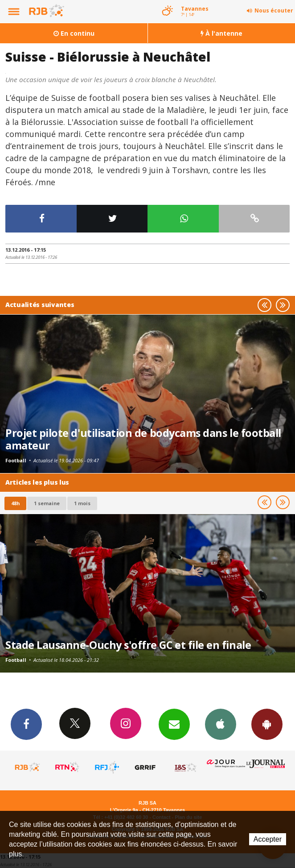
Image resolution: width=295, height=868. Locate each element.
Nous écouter (274, 10)
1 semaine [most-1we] (47, 503)
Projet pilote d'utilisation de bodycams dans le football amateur (143, 439)
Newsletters (174, 724)
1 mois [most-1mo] (82, 503)
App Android (267, 724)
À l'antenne (221, 33)
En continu (74, 33)
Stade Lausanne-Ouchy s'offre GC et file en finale (128, 645)
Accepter (268, 839)
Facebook (26, 724)
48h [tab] (15, 503)
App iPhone (221, 724)
